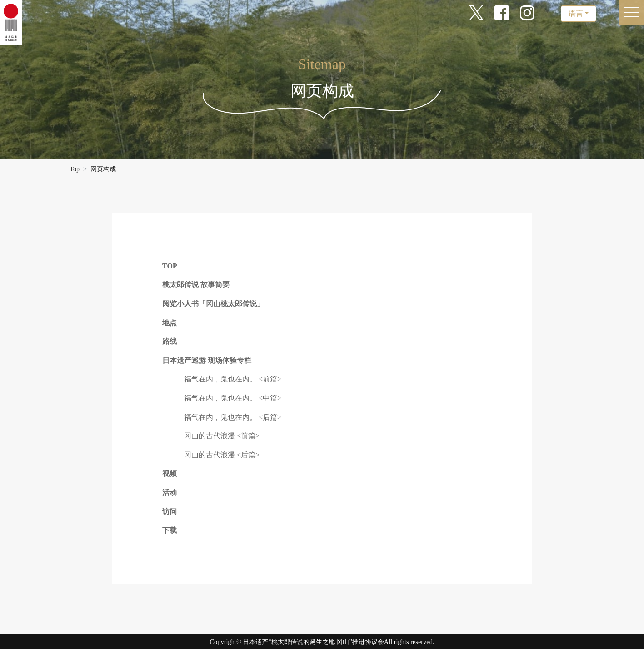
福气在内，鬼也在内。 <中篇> (233, 398)
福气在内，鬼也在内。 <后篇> (233, 417)
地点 (170, 323)
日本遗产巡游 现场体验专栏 (207, 360)
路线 (170, 341)
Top (75, 169)
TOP (170, 266)
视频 (170, 473)
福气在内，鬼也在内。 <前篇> (233, 379)
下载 (170, 530)
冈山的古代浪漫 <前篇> (222, 436)
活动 (170, 493)
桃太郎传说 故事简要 (196, 285)
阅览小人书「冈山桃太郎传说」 (213, 304)
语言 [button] (576, 13)
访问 (170, 512)
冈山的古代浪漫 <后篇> (222, 455)
